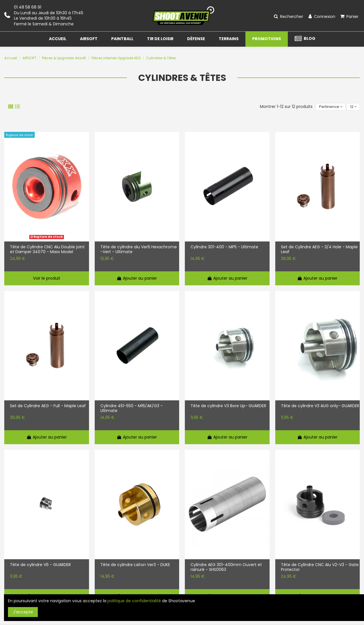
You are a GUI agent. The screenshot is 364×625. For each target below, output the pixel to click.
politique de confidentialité (134, 601)
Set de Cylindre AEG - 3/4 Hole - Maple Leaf (319, 250)
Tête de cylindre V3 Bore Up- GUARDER (228, 407)
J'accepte (23, 612)
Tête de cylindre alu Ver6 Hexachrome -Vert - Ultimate (139, 250)
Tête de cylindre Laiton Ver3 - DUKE (135, 565)
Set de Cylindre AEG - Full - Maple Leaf (48, 407)
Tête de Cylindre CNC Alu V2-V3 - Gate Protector (320, 568)
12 (353, 107)
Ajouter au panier (137, 278)
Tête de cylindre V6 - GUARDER (40, 565)
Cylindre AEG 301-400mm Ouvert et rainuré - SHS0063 (226, 568)
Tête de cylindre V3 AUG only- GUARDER (320, 407)
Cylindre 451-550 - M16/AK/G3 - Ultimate (132, 409)
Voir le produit (47, 278)
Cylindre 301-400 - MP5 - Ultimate (224, 248)
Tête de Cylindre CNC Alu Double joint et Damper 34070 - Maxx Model (47, 250)
